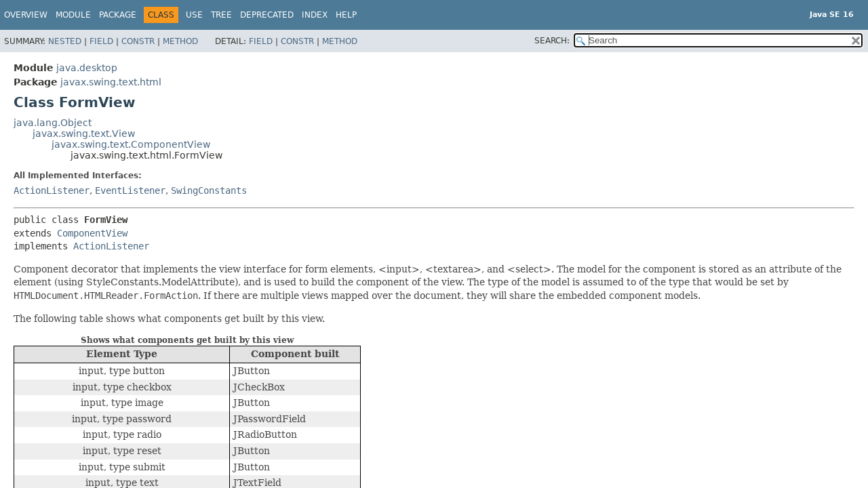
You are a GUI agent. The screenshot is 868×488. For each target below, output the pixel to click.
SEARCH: (552, 41)
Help (346, 15)
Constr (138, 41)
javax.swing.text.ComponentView (131, 144)
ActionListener (52, 190)
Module (73, 15)
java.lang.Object (53, 123)
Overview (26, 15)
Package (118, 15)
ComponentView (92, 233)
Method (180, 41)
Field (101, 41)
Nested (65, 41)
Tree (221, 15)
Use (194, 15)
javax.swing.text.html (111, 82)
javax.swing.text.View (84, 134)
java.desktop (87, 68)
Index (315, 15)
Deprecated (267, 15)
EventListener (130, 190)
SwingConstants (209, 190)
